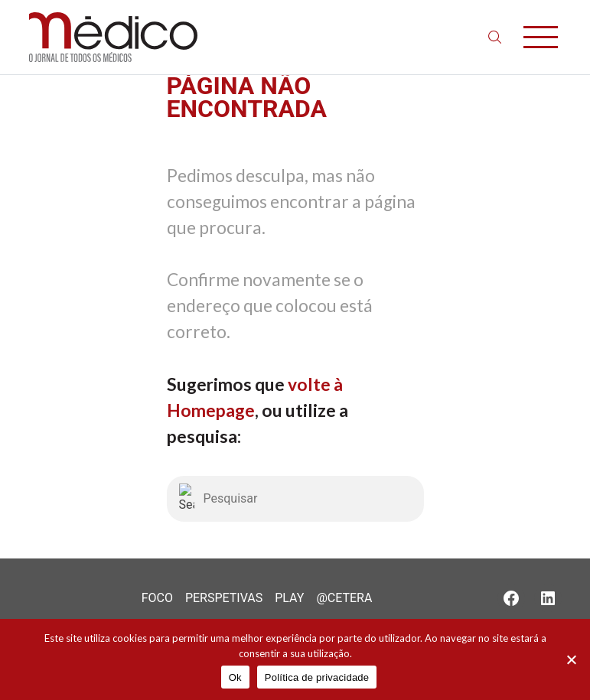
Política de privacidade (317, 677)
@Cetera (344, 598)
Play (289, 598)
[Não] (571, 659)
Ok (235, 677)
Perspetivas (224, 598)
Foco (157, 598)
